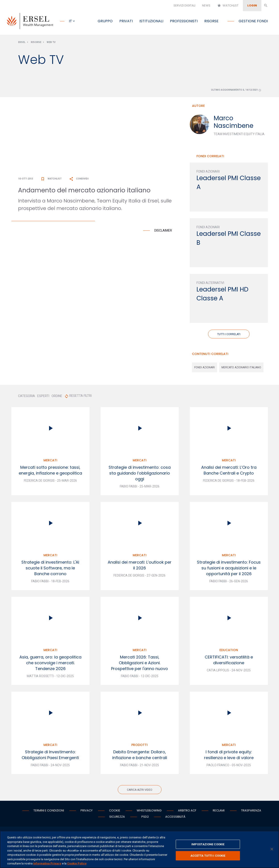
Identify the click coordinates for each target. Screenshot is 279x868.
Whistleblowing (149, 811)
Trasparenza (251, 811)
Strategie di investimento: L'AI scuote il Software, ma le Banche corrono (50, 569)
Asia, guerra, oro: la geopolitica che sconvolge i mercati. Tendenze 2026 (50, 664)
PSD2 (145, 818)
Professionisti (184, 21)
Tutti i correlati (229, 335)
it (70, 21)
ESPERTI (43, 397)
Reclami (219, 811)
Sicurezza (117, 818)
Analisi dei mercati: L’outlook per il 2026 (140, 566)
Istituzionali (151, 21)
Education (229, 651)
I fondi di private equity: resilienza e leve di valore (229, 756)
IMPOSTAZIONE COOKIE (208, 844)
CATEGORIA (27, 397)
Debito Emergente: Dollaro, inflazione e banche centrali (140, 756)
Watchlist (228, 6)
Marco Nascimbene (234, 123)
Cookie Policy (77, 863)
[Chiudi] (272, 849)
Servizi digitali (184, 5)
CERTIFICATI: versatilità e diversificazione (229, 661)
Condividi (79, 180)
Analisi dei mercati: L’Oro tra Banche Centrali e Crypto (229, 471)
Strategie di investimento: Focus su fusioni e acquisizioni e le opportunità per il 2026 (229, 569)
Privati (126, 21)
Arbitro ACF (187, 811)
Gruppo (105, 21)
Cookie (115, 811)
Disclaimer (163, 231)
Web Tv (51, 43)
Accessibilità (175, 818)
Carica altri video (140, 791)
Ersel (22, 43)
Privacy (87, 811)
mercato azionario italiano (241, 368)
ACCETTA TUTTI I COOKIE (208, 856)
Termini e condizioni (49, 811)
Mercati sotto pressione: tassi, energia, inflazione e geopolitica (50, 471)
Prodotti (139, 746)
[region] (139, 849)
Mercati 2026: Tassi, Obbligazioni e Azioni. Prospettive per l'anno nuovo (139, 664)
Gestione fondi (253, 21)
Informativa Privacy (47, 863)
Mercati (50, 461)
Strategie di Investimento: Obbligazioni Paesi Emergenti (50, 756)
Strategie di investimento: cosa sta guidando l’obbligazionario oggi (140, 474)
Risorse (211, 21)
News (206, 5)
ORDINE (57, 397)
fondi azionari (205, 368)
